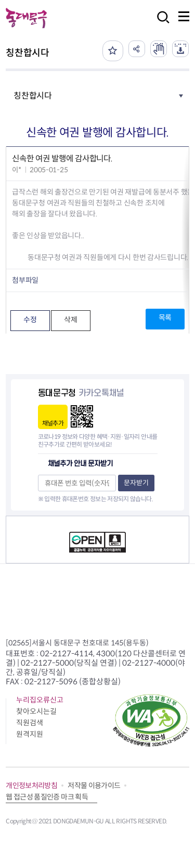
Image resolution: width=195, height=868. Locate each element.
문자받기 (136, 483)
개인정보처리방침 (31, 786)
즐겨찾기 (113, 51)
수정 (30, 320)
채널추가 (53, 423)
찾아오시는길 (36, 711)
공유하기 (137, 49)
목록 (165, 318)
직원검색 (30, 723)
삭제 (70, 320)
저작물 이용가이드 (94, 786)
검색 (160, 24)
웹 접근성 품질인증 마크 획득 (47, 797)
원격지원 (30, 734)
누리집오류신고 (40, 700)
